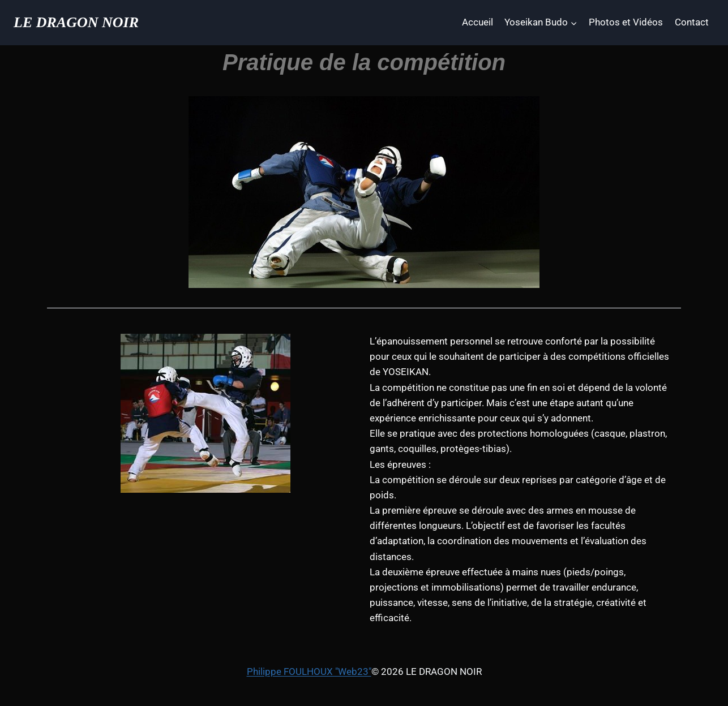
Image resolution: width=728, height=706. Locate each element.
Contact (692, 22)
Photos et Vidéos (626, 22)
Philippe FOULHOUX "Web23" (309, 671)
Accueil (478, 22)
